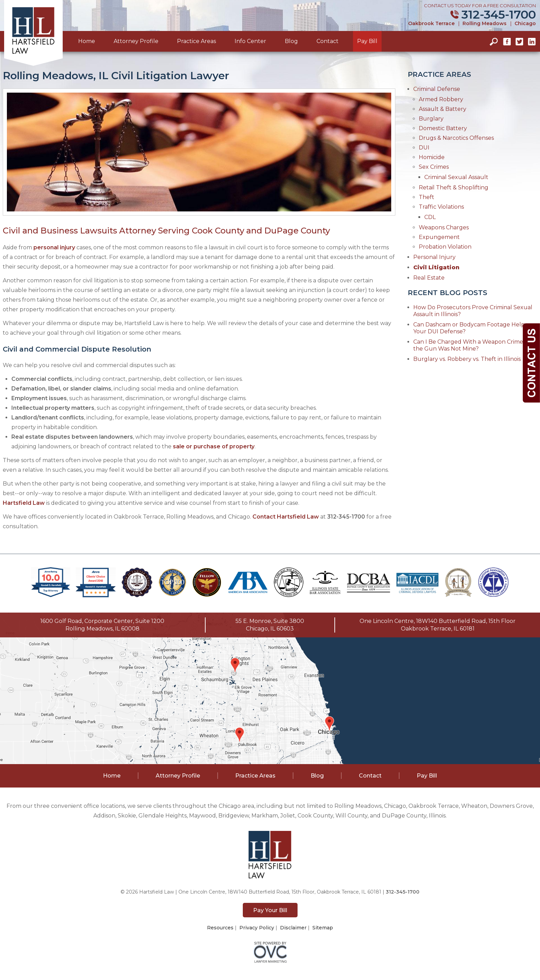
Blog (291, 41)
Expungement (439, 237)
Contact (328, 41)
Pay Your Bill (270, 910)
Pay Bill (367, 41)
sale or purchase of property (214, 446)
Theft (427, 197)
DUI (424, 148)
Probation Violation (445, 247)
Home (87, 41)
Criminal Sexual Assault (456, 177)
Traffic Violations (441, 207)
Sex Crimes (434, 167)
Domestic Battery (443, 128)
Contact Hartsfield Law (286, 517)
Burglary (431, 119)
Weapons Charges (444, 227)
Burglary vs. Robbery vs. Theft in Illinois (467, 359)
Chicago (525, 23)
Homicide (432, 157)
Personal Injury (434, 257)
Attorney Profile (136, 41)
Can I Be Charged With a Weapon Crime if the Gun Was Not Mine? (470, 345)
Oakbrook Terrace (431, 23)
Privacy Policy (257, 928)
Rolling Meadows (485, 23)
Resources (220, 928)
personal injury (54, 247)
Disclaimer (293, 928)
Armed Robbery (441, 99)
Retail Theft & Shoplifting (454, 187)
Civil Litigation (436, 267)
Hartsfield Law (24, 503)
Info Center (250, 41)
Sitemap (323, 928)
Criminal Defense (437, 89)
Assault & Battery (443, 109)
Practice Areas (196, 41)
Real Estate (429, 278)
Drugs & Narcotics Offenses (456, 138)
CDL (430, 217)
